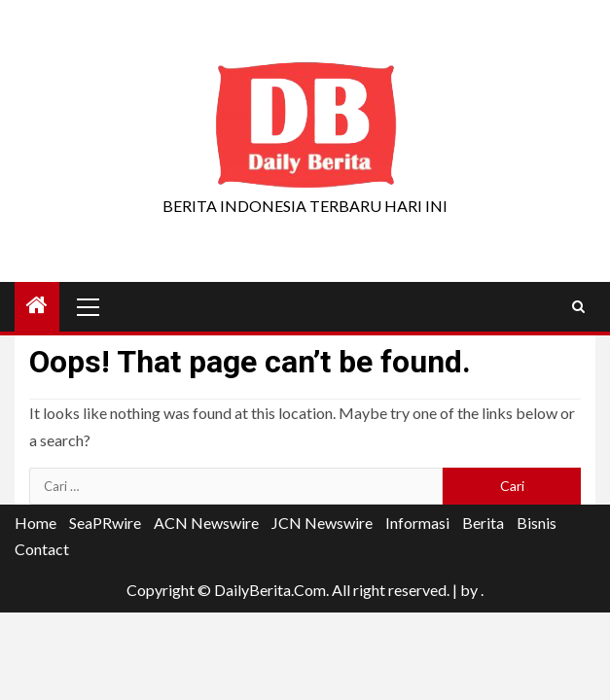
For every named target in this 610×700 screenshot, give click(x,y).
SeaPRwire (105, 523)
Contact (42, 549)
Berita (483, 523)
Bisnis (537, 523)
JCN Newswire (322, 523)
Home (36, 523)
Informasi (417, 523)
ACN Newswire (206, 523)
